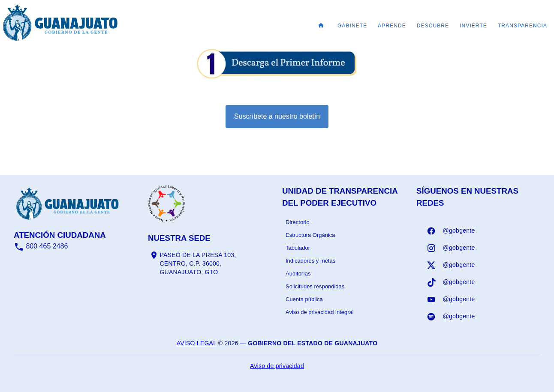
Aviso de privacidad (277, 366)
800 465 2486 (41, 246)
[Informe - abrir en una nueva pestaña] (277, 76)
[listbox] (344, 267)
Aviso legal (197, 343)
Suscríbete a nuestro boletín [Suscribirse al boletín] (277, 116)
